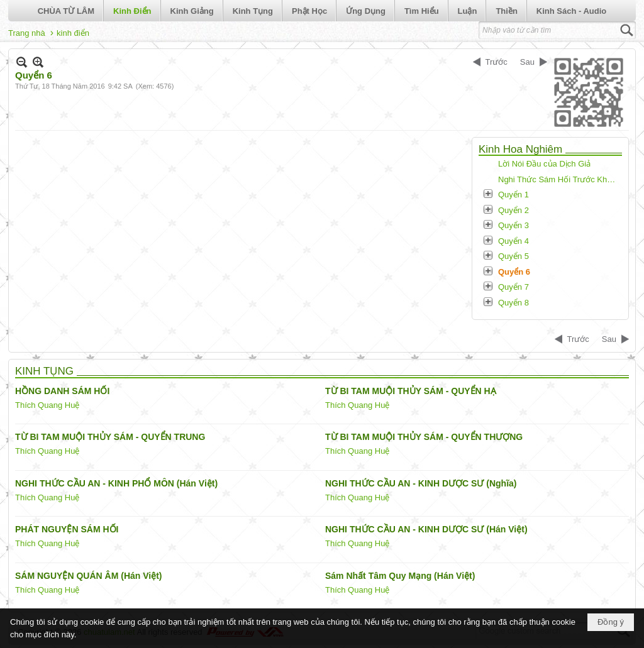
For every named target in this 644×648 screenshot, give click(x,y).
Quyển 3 (514, 225)
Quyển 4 (514, 241)
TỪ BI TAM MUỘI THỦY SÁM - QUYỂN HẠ (411, 391)
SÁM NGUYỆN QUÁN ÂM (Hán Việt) (89, 576)
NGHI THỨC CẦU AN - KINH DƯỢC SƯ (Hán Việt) (426, 529)
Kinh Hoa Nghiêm (520, 149)
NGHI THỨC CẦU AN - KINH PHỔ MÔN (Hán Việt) (116, 483)
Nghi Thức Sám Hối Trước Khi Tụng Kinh (558, 179)
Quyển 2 (514, 210)
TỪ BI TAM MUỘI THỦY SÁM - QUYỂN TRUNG (110, 437)
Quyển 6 (514, 272)
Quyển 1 (514, 195)
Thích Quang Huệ (47, 405)
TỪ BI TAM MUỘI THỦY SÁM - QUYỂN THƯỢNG (424, 437)
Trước (497, 62)
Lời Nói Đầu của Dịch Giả (544, 164)
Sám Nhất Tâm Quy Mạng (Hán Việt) (400, 576)
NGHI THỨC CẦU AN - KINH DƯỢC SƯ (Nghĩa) (421, 483)
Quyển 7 (514, 287)
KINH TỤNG (44, 371)
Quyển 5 (514, 256)
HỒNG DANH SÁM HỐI (62, 391)
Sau (527, 62)
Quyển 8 (514, 303)
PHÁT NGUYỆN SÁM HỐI (67, 529)
